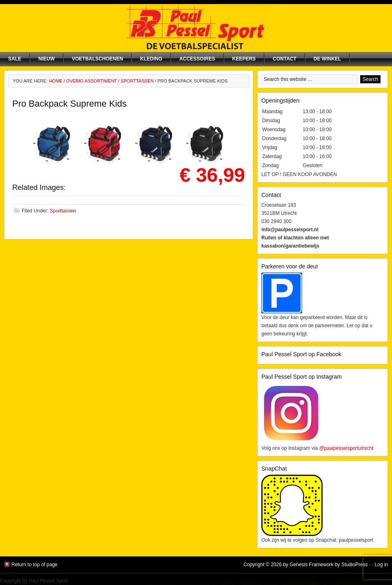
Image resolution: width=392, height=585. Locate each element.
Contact (285, 59)
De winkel (327, 59)
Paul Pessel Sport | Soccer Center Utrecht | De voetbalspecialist (196, 28)
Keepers (244, 59)
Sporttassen (63, 211)
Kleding (151, 59)
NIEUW (47, 59)
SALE (15, 59)
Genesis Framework (311, 565)
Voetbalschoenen (97, 59)
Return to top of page (35, 565)
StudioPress (355, 565)
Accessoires (197, 59)
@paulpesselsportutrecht (346, 448)
